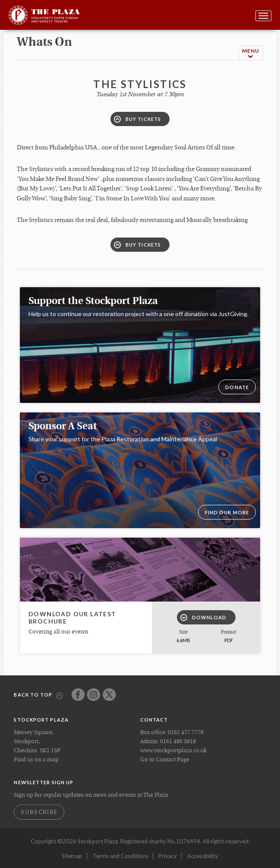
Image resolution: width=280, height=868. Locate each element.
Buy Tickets (137, 119)
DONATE (237, 387)
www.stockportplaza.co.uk (173, 751)
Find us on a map (36, 760)
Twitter (109, 695)
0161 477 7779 (186, 733)
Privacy (168, 856)
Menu (251, 53)
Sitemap (72, 856)
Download (204, 618)
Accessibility (203, 856)
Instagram (93, 695)
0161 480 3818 (178, 742)
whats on (44, 43)
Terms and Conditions (121, 856)
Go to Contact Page (165, 760)
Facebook (78, 695)
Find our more (227, 512)
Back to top (38, 695)
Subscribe (39, 812)
